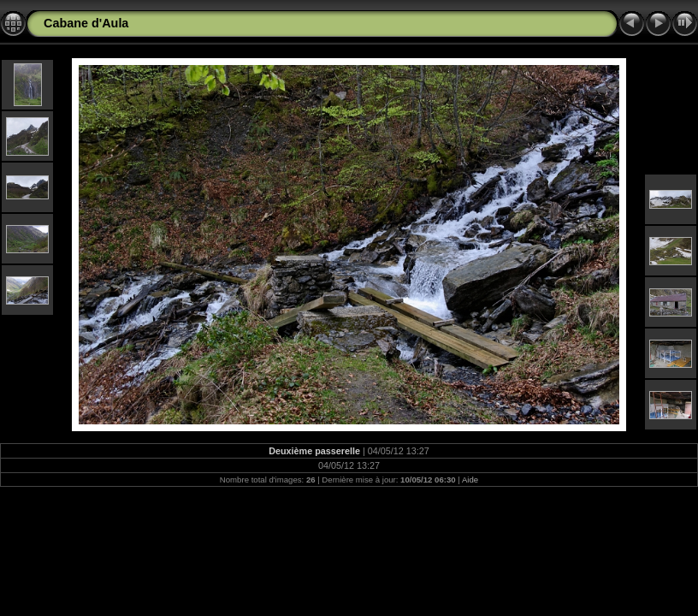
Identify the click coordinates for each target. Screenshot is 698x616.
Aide (470, 480)
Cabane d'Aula (86, 23)
